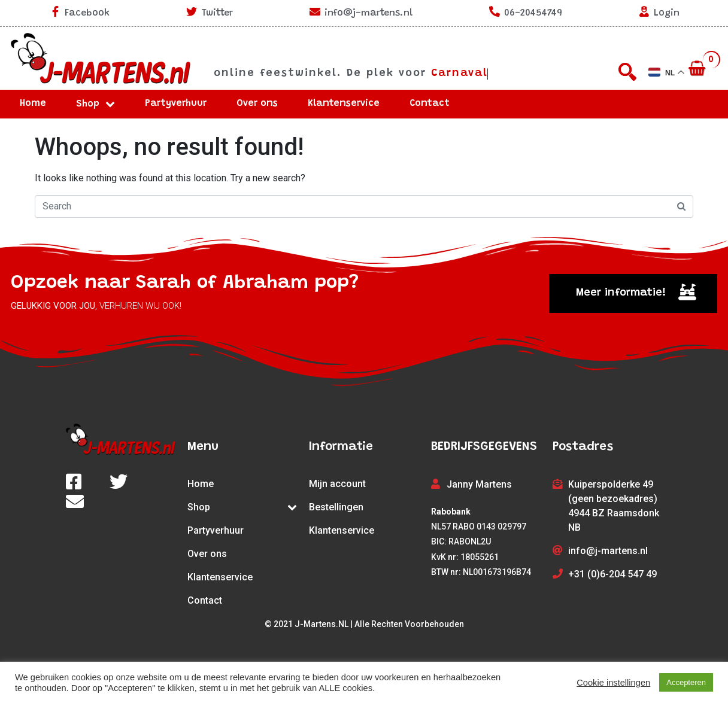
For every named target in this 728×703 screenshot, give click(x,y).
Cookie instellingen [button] (613, 683)
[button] (633, 293)
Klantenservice (344, 104)
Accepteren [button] (686, 682)
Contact (430, 104)
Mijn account (337, 484)
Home (33, 104)
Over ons (257, 104)
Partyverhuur (176, 104)
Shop (95, 104)
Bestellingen (336, 507)
